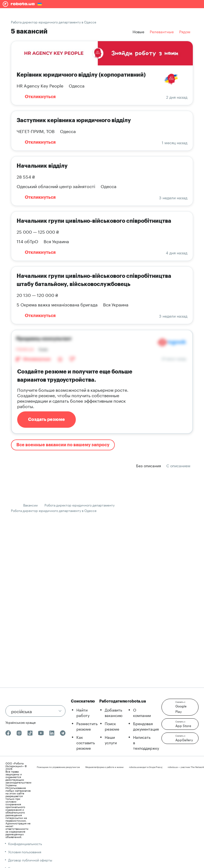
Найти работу (83, 712)
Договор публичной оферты (30, 860)
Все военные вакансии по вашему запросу (63, 445)
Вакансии (30, 505)
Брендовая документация (146, 726)
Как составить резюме (86, 742)
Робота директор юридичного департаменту (79, 505)
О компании (142, 712)
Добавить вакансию (114, 712)
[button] (180, 707)
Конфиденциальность (25, 843)
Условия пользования (25, 852)
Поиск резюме (112, 726)
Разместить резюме (87, 726)
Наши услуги (111, 740)
